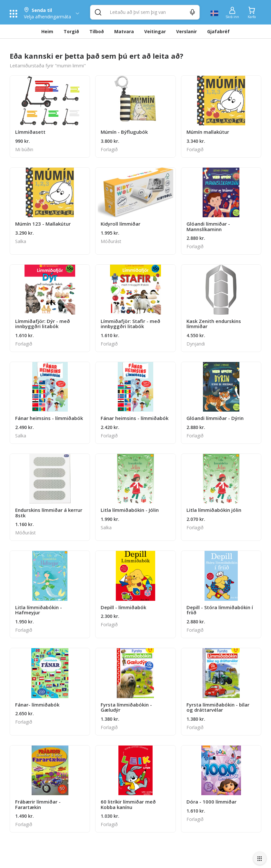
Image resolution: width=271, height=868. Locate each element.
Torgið (71, 31)
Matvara (124, 31)
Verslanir (186, 31)
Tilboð (97, 31)
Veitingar (155, 31)
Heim (47, 31)
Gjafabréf (218, 31)
